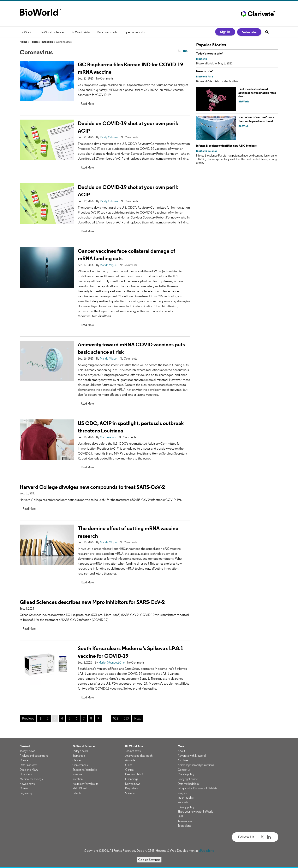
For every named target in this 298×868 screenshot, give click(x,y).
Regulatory (26, 793)
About (181, 751)
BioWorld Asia (80, 32)
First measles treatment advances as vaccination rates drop (257, 93)
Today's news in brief (209, 53)
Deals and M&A (29, 770)
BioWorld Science (52, 32)
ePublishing (206, 851)
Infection (47, 42)
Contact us (184, 770)
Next (138, 718)
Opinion (24, 788)
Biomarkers (79, 756)
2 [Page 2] (48, 718)
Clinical (24, 760)
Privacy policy (186, 807)
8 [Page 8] (91, 718)
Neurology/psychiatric (85, 784)
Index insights (186, 798)
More (181, 746)
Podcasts (183, 802)
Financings (26, 774)
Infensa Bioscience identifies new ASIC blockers (226, 146)
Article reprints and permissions (196, 765)
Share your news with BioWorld (196, 812)
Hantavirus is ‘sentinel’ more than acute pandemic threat (256, 119)
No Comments (105, 78)
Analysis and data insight (34, 756)
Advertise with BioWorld (192, 756)
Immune (77, 774)
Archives (183, 760)
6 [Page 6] (77, 718)
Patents (77, 793)
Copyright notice (188, 779)
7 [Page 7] (84, 718)
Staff (180, 816)
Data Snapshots (107, 32)
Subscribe (249, 32)
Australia (130, 760)
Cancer (77, 760)
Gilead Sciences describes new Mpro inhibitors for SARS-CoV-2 (92, 602)
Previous (28, 718)
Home (23, 42)
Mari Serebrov (108, 437)
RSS (185, 51)
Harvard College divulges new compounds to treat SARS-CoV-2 (92, 487)
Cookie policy (186, 774)
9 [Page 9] (98, 718)
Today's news (27, 751)
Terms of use (185, 821)
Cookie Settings (149, 860)
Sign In (225, 32)
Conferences (80, 765)
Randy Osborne (109, 137)
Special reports (135, 32)
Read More (87, 104)
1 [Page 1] (40, 718)
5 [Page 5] (69, 718)
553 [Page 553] (126, 718)
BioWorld (26, 32)
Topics (34, 42)
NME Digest (80, 788)
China (129, 765)
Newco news (27, 784)
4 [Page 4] (62, 718)
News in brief (204, 71)
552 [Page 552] (116, 718)
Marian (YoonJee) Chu (112, 663)
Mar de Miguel (109, 265)
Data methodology (189, 784)
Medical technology (31, 779)
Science (130, 793)
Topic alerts (184, 826)
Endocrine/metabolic (85, 770)
